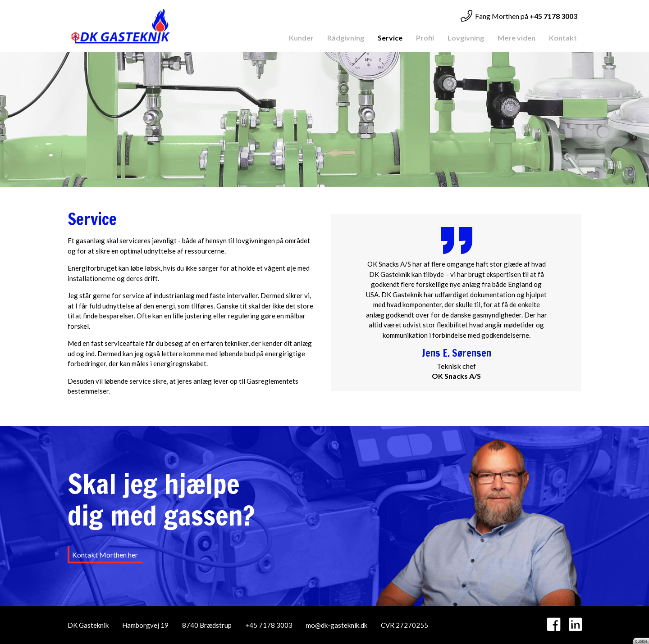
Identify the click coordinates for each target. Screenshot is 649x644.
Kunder (301, 38)
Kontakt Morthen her (105, 555)
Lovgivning (466, 38)
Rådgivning (346, 38)
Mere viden (516, 38)
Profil (425, 38)
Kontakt (563, 38)
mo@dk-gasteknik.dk (337, 625)
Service (390, 38)
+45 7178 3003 (269, 625)
